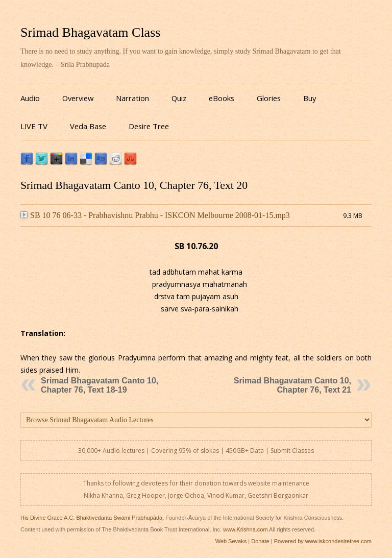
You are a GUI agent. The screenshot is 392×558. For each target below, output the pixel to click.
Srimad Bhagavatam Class (90, 32)
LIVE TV (34, 126)
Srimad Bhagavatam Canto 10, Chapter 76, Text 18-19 (100, 385)
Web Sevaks (231, 541)
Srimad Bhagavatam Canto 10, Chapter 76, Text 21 (292, 385)
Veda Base (88, 126)
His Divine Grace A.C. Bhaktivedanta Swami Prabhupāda (91, 518)
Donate (260, 541)
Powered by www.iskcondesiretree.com (323, 541)
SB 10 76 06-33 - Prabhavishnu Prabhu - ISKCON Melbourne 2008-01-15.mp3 (155, 215)
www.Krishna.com (245, 529)
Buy (310, 98)
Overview (78, 98)
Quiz (179, 98)
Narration (132, 98)
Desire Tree (149, 126)
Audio (30, 98)
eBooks (222, 98)
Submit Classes (292, 451)
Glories (269, 98)
